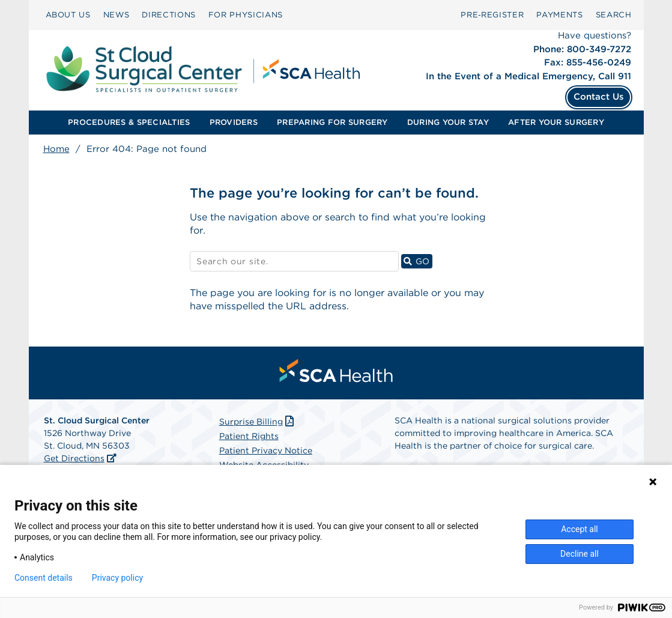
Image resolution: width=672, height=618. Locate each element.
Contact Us (599, 97)
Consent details (44, 578)
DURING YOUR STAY (448, 122)
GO (418, 261)
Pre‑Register (492, 15)
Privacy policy (117, 578)
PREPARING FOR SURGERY (332, 122)
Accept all (580, 529)
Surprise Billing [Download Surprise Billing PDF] (258, 422)
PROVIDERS (234, 122)
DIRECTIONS (169, 15)
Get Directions (74, 458)
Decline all (580, 554)
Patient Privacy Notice (266, 450)
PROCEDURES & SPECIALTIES (129, 122)
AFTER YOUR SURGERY (556, 122)
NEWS (117, 15)
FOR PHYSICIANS (246, 15)
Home (56, 149)
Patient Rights (249, 436)
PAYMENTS (559, 15)
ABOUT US (68, 15)
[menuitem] (68, 15)
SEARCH (614, 15)
